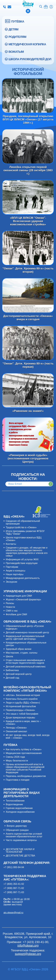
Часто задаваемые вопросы (21, 840)
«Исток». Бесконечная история (23, 695)
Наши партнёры (14, 574)
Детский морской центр (19, 674)
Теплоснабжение (15, 801)
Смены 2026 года (15, 757)
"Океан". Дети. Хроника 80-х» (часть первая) (28, 343)
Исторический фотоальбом (21, 706)
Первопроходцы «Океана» (20, 710)
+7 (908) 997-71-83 (14, 892)
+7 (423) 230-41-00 (4, 7)
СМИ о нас (12, 611)
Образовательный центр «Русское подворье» (25, 627)
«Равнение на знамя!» (28, 390)
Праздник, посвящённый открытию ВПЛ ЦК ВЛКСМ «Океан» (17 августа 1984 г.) (28, 96)
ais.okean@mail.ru (13, 913)
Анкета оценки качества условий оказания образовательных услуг (24, 835)
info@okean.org (9, 7)
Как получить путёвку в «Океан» (24, 749)
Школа (9, 656)
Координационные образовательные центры (26, 644)
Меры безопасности (17, 761)
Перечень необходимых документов (26, 776)
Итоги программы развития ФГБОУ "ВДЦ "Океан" (25, 532)
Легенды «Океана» (16, 728)
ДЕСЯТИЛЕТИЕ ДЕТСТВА (20, 856)
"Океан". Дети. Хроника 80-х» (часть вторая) (28, 248)
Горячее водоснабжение (19, 808)
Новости (10, 607)
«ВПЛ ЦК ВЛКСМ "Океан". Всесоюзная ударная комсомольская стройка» (28, 197)
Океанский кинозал (16, 731)
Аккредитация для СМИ (19, 596)
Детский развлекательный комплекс (26, 667)
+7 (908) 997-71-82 (14, 888)
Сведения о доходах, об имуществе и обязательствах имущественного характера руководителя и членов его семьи (27, 552)
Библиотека (12, 670)
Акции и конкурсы (15, 571)
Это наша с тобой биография (22, 714)
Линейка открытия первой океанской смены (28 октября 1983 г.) (28, 146)
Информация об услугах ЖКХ (22, 559)
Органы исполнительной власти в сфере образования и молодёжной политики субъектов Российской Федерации (25, 768)
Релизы (10, 603)
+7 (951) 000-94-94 (14, 867)
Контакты (11, 544)
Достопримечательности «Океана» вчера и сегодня (28, 295)
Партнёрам (12, 567)
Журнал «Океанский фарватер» (23, 600)
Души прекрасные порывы (20, 718)
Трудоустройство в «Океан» (21, 527)
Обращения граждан (17, 830)
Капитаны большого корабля (22, 699)
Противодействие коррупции (22, 563)
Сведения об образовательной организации (23, 522)
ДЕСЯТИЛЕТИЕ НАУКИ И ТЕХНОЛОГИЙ (20, 851)
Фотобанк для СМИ (16, 614)
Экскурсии (11, 582)
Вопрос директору (17, 826)
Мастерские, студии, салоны (22, 653)
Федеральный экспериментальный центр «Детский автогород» (25, 638)
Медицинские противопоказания (24, 753)
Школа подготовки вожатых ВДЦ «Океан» (24, 539)
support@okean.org (28, 954)
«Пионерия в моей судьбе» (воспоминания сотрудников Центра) (28, 435)
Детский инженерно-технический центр (27, 632)
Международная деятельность (23, 578)
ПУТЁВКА (18, 21)
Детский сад (12, 678)
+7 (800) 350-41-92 (14, 884)
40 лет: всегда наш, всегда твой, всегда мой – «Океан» (28, 736)
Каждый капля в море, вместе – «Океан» (23, 723)
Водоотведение (14, 804)
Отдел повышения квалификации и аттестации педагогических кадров (25, 662)
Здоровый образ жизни (18, 649)
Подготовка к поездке (18, 780)
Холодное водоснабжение (20, 812)
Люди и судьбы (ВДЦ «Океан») (23, 703)
